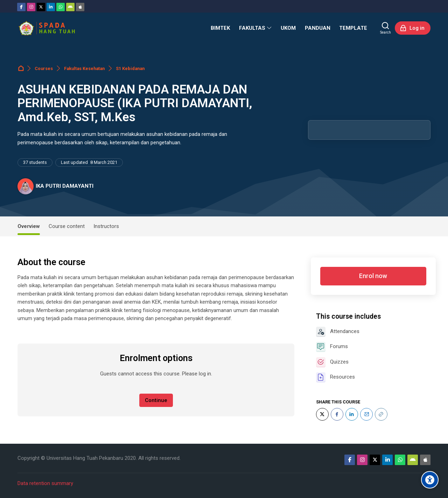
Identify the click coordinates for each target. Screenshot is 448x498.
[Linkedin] (51, 7)
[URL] (381, 414)
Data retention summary (45, 483)
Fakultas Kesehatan (84, 68)
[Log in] (413, 28)
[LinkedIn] (352, 414)
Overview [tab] (29, 226)
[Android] (70, 7)
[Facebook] (21, 7)
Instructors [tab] (106, 226)
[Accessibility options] (430, 480)
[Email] (366, 414)
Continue (156, 400)
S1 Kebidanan (130, 68)
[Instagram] (31, 7)
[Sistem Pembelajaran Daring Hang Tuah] (47, 28)
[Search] (386, 28)
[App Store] (80, 7)
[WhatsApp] (61, 7)
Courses (44, 68)
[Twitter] (41, 7)
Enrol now (373, 276)
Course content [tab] (67, 226)
